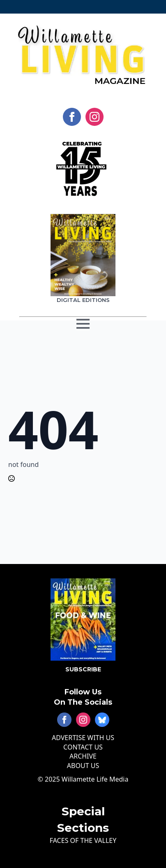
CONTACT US (83, 747)
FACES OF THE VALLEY (83, 840)
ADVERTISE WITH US (83, 738)
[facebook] (72, 117)
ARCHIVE (83, 756)
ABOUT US (83, 766)
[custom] (102, 720)
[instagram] (95, 117)
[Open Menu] (83, 331)
